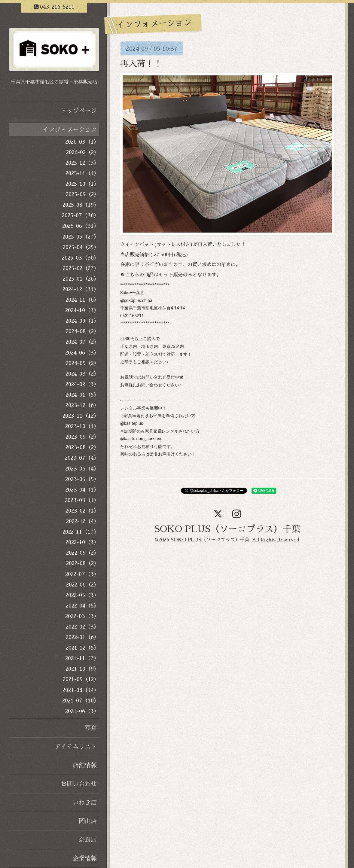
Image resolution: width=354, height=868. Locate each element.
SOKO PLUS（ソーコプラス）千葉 (227, 529)
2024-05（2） (82, 363)
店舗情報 (85, 765)
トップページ (79, 111)
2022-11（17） (81, 532)
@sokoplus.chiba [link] (136, 300)
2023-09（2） (82, 437)
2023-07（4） (82, 458)
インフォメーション (70, 129)
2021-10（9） (82, 669)
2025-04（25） (81, 247)
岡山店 (88, 821)
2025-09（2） (82, 194)
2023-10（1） (82, 426)
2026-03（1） (82, 142)
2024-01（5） (82, 395)
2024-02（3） (82, 384)
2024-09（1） (82, 321)
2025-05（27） (81, 237)
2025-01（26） (81, 279)
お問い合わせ (79, 784)
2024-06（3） (82, 353)
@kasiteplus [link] (132, 423)
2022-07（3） (82, 574)
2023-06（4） (82, 469)
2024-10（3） (82, 310)
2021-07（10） (81, 701)
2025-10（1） (82, 184)
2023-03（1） (82, 500)
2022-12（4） (83, 521)
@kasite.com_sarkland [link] (141, 439)
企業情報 (85, 858)
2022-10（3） (82, 542)
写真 (91, 728)
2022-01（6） (82, 637)
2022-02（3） (82, 627)
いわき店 (85, 803)
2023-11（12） (81, 416)
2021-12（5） (82, 648)
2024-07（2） (82, 342)
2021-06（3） (82, 711)
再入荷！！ (141, 64)
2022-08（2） (83, 563)
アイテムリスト (76, 747)
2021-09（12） (81, 679)
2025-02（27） (81, 268)
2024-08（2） (82, 331)
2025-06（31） (81, 226)
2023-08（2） (82, 447)
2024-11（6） (82, 300)
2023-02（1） (82, 511)
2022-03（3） (82, 616)
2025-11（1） (82, 173)
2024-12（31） (81, 289)
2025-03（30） (81, 258)
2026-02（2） (83, 152)
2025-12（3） (82, 163)
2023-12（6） (82, 405)
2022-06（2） (83, 585)
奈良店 (88, 840)
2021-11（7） (82, 658)
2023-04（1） (82, 490)
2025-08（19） (81, 205)
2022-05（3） (82, 595)
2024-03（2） (82, 374)
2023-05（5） (82, 479)
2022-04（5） (82, 606)
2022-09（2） (83, 553)
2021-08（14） (81, 690)
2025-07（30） (81, 215)
